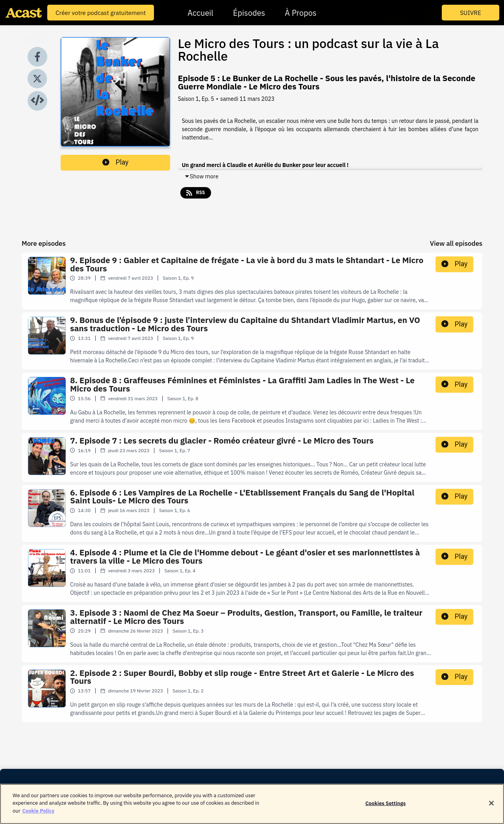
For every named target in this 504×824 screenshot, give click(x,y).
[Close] (491, 808)
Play (115, 162)
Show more (201, 176)
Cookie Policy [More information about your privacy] (38, 816)
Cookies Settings (385, 808)
